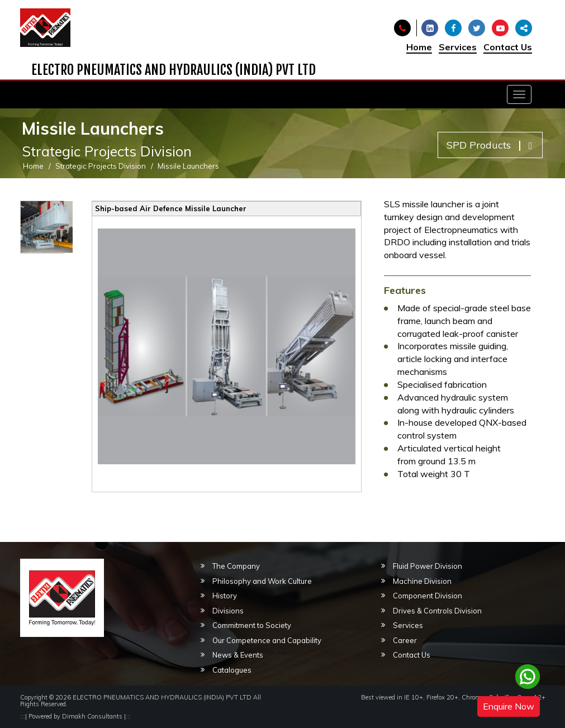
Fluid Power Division (428, 566)
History (225, 596)
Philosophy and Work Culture (262, 581)
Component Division (428, 596)
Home (419, 47)
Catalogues (232, 670)
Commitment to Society (252, 625)
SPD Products (490, 145)
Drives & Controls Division (437, 611)
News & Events (238, 655)
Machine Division (422, 581)
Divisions (228, 611)
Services (458, 47)
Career (405, 640)
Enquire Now (509, 706)
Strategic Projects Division (101, 166)
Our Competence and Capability (267, 640)
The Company (236, 566)
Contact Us (508, 47)
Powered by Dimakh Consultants (75, 716)
